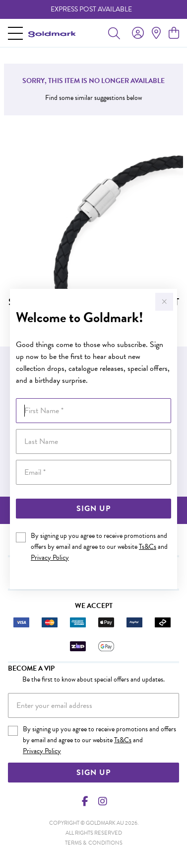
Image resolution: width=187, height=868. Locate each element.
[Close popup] (164, 302)
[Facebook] (85, 801)
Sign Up (93, 509)
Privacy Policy (50, 558)
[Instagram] (102, 801)
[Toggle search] (114, 33)
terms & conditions (94, 843)
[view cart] (174, 33)
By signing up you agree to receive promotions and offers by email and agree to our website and (99, 547)
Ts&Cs (148, 547)
